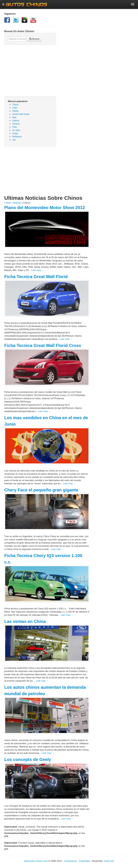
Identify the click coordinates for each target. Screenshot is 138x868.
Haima (16, 120)
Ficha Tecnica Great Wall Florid (36, 277)
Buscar (34, 39)
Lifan (15, 108)
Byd (14, 117)
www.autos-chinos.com (36, 861)
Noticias (17, 203)
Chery (15, 104)
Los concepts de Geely (28, 759)
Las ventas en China (25, 621)
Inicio (8, 203)
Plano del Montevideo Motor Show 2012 (45, 208)
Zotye (15, 133)
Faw (15, 127)
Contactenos (71, 861)
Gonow (16, 124)
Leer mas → (38, 270)
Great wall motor (21, 114)
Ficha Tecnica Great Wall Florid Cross (43, 345)
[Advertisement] (30, 172)
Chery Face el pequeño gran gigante (41, 490)
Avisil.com (109, 861)
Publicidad (84, 861)
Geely (15, 111)
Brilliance (17, 137)
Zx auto (16, 130)
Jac (14, 140)
